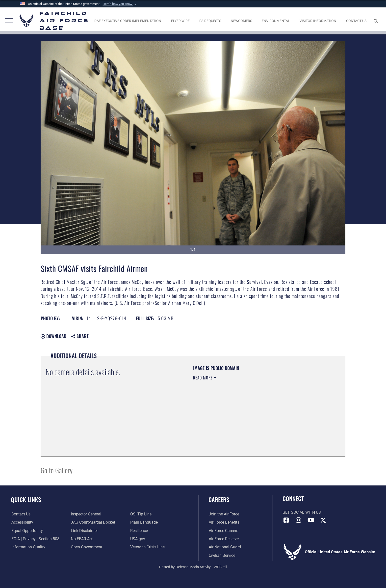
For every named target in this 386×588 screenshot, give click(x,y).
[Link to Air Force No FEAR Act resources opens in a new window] (82, 539)
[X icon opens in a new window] (323, 520)
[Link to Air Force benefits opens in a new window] (224, 522)
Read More (204, 378)
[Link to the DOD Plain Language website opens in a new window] (144, 522)
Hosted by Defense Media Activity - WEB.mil (193, 567)
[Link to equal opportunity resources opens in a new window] (27, 531)
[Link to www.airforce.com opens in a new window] (224, 514)
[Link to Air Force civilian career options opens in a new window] (222, 555)
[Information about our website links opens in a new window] (84, 531)
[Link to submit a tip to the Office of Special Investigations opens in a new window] (141, 514)
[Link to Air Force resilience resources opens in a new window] (139, 531)
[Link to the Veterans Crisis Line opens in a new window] (147, 547)
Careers (219, 499)
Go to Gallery (57, 470)
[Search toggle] (377, 21)
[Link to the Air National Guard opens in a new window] (225, 547)
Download (53, 336)
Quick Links (26, 499)
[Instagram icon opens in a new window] (298, 520)
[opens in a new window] (128, 21)
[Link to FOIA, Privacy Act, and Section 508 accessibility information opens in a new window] (35, 539)
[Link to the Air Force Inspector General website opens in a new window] (86, 514)
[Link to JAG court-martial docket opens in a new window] (93, 522)
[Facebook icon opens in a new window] (286, 520)
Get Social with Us (302, 512)
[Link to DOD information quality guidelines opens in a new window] (28, 547)
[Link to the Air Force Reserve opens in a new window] (223, 539)
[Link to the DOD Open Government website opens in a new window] (86, 547)
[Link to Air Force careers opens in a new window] (223, 531)
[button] (120, 4)
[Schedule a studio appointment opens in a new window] (210, 21)
